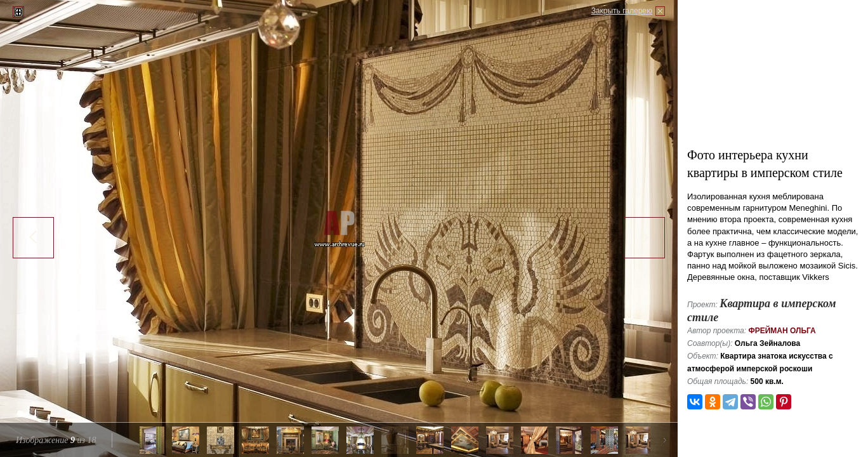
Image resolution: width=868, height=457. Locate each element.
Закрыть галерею (622, 11)
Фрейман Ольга (782, 331)
